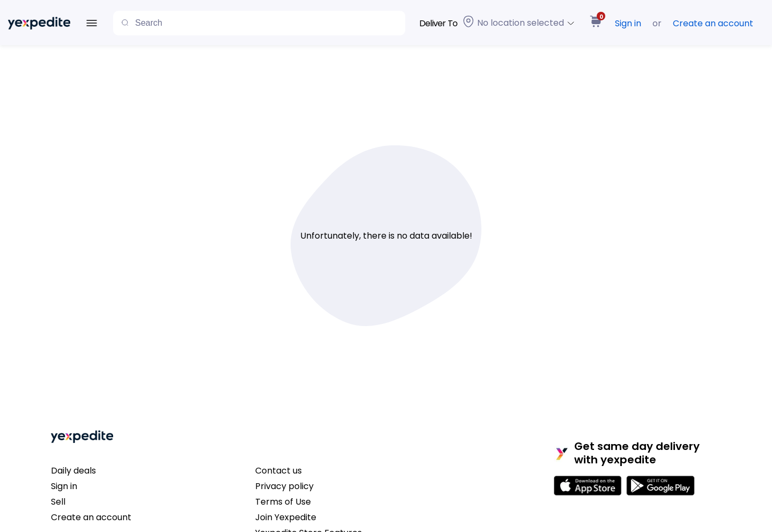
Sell (58, 502)
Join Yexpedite (286, 517)
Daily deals (73, 471)
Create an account (713, 23)
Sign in (628, 23)
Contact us (279, 471)
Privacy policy (284, 486)
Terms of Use (283, 502)
